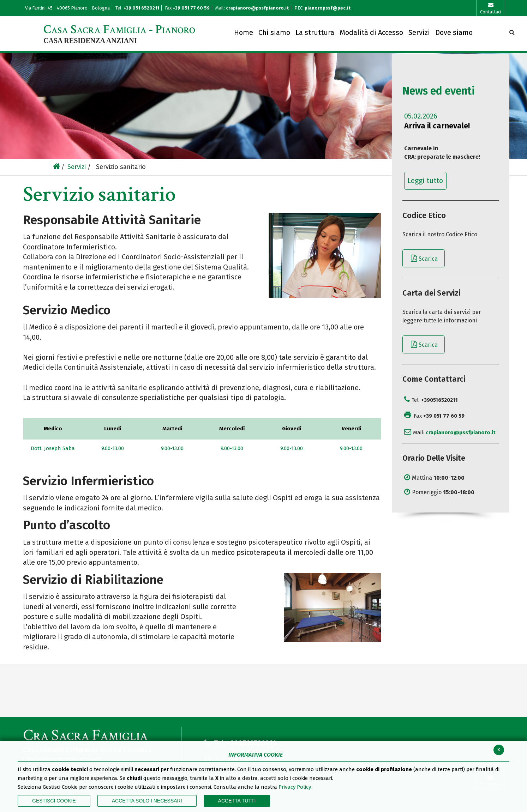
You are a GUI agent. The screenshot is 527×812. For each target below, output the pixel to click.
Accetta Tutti (237, 801)
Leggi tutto (425, 181)
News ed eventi (439, 91)
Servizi (77, 167)
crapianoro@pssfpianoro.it (257, 8)
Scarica (428, 259)
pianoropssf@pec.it (328, 8)
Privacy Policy (295, 787)
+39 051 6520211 (142, 8)
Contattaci (491, 12)
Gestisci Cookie (54, 801)
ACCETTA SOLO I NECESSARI (147, 801)
